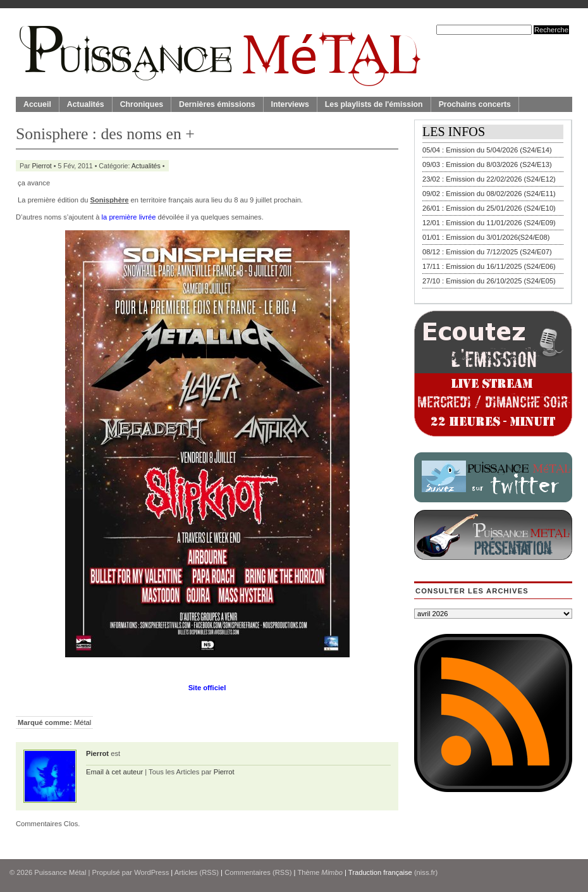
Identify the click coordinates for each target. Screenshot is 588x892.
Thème (320, 872)
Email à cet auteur (114, 772)
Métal (83, 722)
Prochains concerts (475, 104)
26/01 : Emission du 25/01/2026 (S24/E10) (489, 208)
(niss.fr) (426, 872)
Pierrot (42, 166)
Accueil (37, 104)
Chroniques (142, 104)
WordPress (151, 872)
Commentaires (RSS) (258, 872)
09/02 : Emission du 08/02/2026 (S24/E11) (489, 194)
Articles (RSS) (197, 872)
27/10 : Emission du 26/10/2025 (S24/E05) (489, 281)
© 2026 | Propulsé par (72, 872)
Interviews (290, 104)
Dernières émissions (217, 104)
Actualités (86, 104)
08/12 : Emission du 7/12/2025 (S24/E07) (487, 252)
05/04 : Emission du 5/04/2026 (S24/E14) (487, 150)
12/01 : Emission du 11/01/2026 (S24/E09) (489, 223)
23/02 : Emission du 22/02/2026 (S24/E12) (489, 179)
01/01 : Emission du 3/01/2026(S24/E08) (486, 237)
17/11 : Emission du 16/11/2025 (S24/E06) (489, 266)
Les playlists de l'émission (374, 104)
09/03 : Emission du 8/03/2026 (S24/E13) (487, 164)
